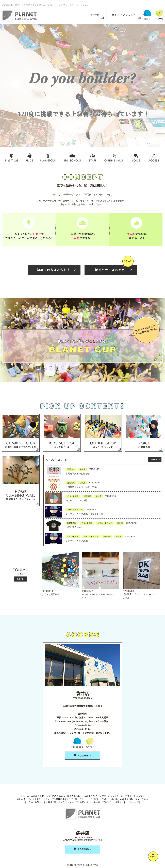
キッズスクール (115, 796)
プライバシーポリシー (113, 802)
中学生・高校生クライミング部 (91, 796)
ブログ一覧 (72, 799)
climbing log (117, 799)
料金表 (70, 796)
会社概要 (35, 796)
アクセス (46, 796)
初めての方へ (59, 796)
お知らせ (39, 802)
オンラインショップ (68, 802)
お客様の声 (51, 802)
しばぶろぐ (104, 799)
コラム (30, 802)
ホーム (26, 796)
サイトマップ (132, 802)
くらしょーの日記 (88, 799)
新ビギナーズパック (27, 799)
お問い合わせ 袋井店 (90, 802)
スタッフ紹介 (142, 799)
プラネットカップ (134, 796)
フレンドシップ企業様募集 (52, 799)
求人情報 (129, 799)
